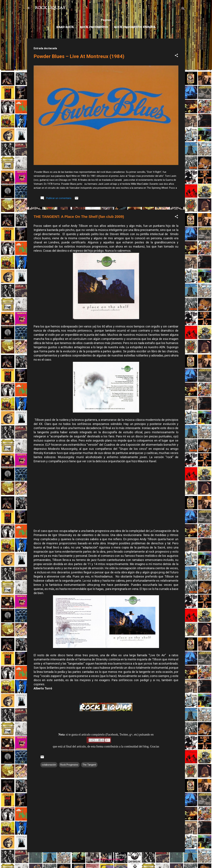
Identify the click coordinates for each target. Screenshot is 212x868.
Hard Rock (65, 27)
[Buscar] (183, 9)
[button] (176, 56)
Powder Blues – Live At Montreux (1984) (79, 56)
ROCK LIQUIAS (50, 8)
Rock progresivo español (135, 27)
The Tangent (89, 765)
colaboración (49, 765)
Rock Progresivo (94, 27)
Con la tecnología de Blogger (106, 859)
